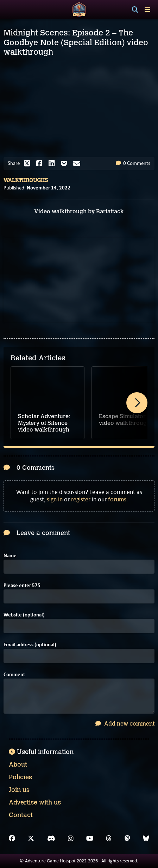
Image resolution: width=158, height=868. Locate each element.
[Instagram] (71, 839)
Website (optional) (24, 615)
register (81, 499)
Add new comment (125, 724)
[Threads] (109, 839)
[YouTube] (90, 839)
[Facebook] (12, 839)
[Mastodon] (127, 839)
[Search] (135, 10)
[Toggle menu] (147, 10)
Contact (21, 815)
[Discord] (51, 839)
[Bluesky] (146, 839)
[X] (31, 839)
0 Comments (133, 163)
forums (117, 499)
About (18, 764)
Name (10, 556)
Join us (19, 790)
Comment (14, 675)
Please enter (22, 585)
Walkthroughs (26, 180)
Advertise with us (35, 802)
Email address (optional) (30, 645)
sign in (55, 499)
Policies (20, 777)
